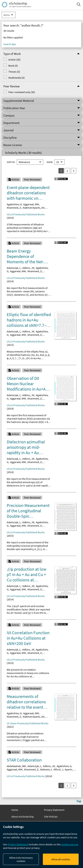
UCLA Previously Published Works (26, 214)
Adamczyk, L (14, 268)
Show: (50, 162)
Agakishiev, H (14, 204)
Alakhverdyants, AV (33, 208)
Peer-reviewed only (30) (22, 92)
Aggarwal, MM (31, 204)
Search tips (10, 44)
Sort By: (11, 162)
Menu (7, 15)
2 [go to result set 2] (67, 171)
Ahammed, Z (14, 208)
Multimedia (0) (17, 78)
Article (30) (14, 60)
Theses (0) (14, 72)
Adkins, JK (28, 268)
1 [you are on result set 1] (61, 171)
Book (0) (13, 66)
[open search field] (79, 4)
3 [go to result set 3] (74, 171)
